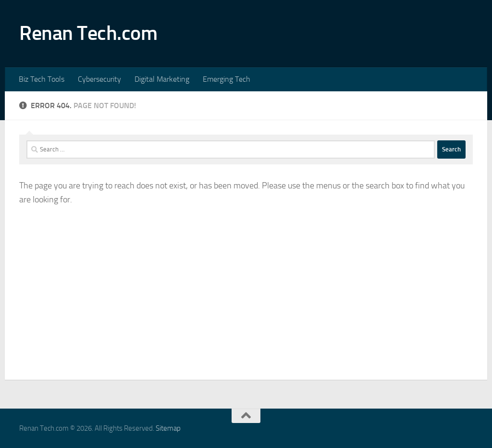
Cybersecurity (99, 79)
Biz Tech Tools (42, 79)
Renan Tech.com (88, 33)
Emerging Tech (227, 79)
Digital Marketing (162, 79)
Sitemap (168, 428)
